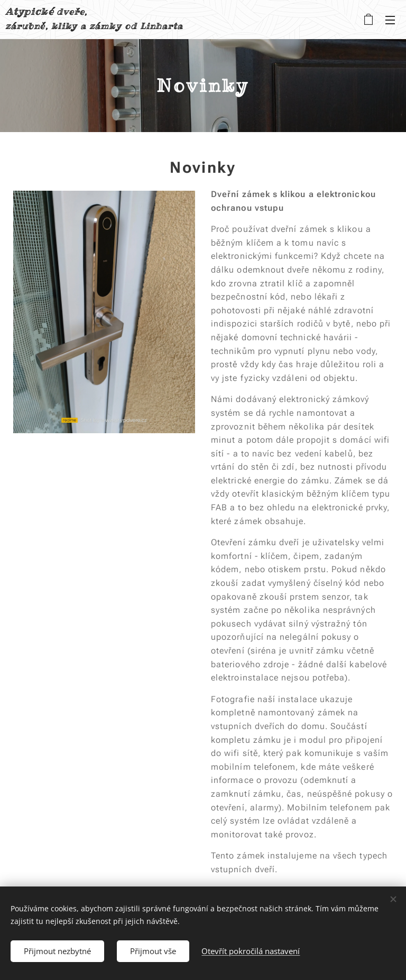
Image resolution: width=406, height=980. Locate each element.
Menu (390, 20)
